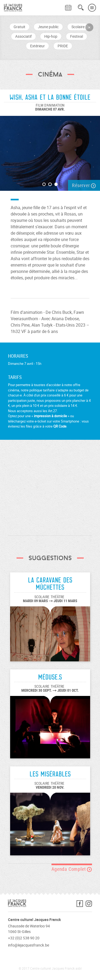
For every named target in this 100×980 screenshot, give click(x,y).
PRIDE (63, 46)
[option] (50, 151)
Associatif (23, 36)
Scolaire (78, 27)
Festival (77, 36)
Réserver (84, 185)
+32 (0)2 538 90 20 (24, 938)
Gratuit (19, 27)
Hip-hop (51, 36)
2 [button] (50, 184)
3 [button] (56, 184)
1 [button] (44, 184)
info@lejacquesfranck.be (29, 945)
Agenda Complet (72, 869)
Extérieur (37, 46)
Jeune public (48, 27)
